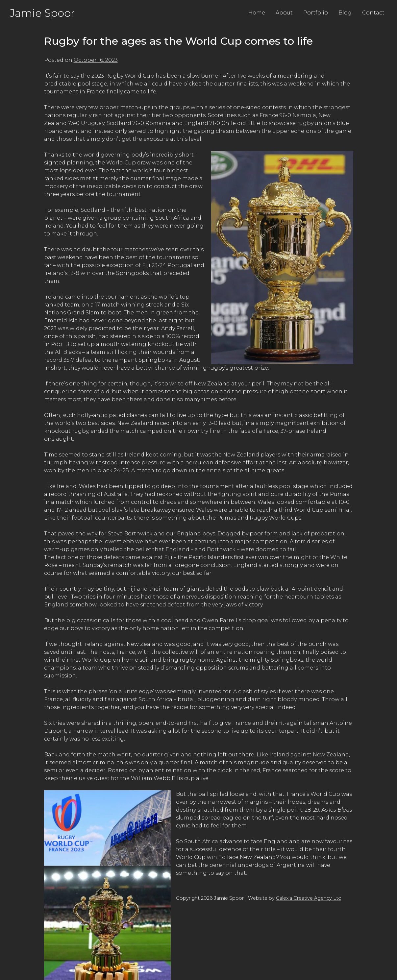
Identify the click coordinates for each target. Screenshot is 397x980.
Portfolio (316, 13)
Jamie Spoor (42, 13)
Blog (345, 13)
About (284, 13)
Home (257, 13)
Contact (373, 13)
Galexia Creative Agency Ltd (309, 898)
